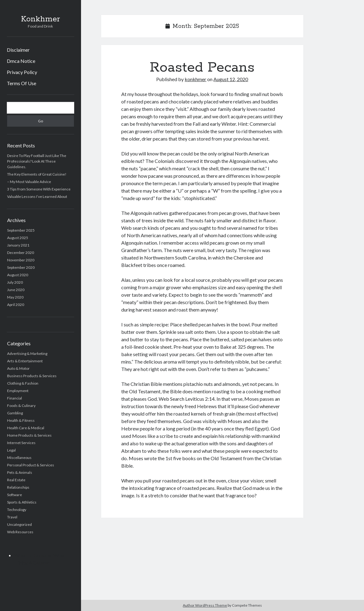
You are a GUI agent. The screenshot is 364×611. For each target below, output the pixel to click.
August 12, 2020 (231, 79)
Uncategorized (19, 524)
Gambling (15, 413)
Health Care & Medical (26, 428)
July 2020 (15, 282)
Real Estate (16, 480)
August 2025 (18, 238)
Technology (17, 510)
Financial (15, 398)
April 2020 (16, 305)
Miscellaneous (19, 458)
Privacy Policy (22, 72)
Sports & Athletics (22, 502)
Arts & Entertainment (25, 361)
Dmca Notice (21, 61)
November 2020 (21, 260)
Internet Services (21, 443)
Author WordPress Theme (205, 605)
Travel (12, 517)
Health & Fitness (21, 420)
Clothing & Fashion (23, 383)
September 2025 (21, 230)
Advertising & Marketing (27, 354)
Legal (11, 450)
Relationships (18, 487)
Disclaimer (18, 50)
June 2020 (16, 290)
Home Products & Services (29, 435)
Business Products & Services (32, 376)
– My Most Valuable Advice (29, 182)
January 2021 (18, 245)
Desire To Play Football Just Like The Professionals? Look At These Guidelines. (37, 161)
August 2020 (18, 275)
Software (15, 495)
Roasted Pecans (202, 68)
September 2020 (21, 267)
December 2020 (21, 253)
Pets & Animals (20, 472)
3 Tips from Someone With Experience (39, 189)
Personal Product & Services (31, 465)
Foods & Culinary (21, 406)
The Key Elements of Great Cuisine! (37, 174)
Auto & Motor (18, 368)
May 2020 (15, 297)
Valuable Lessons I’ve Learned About (37, 196)
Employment (18, 391)
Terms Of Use (21, 83)
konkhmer (195, 79)
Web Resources (20, 532)
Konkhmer (41, 19)
